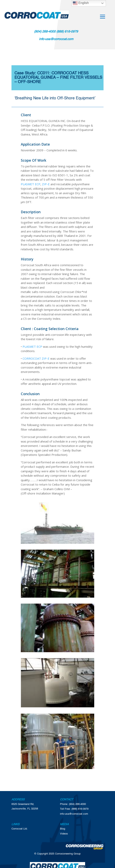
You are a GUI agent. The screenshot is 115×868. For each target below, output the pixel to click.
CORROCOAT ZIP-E (36, 358)
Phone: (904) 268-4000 (73, 804)
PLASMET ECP (31, 184)
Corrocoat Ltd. (20, 829)
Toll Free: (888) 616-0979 (74, 809)
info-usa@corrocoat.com (74, 814)
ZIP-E (46, 184)
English (81, 3)
